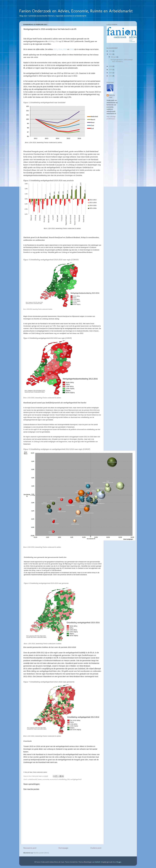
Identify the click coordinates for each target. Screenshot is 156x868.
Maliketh (98, 862)
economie (46, 780)
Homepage (63, 848)
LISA (68, 780)
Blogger (119, 862)
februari (114, 57)
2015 (111, 70)
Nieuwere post (30, 848)
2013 (111, 76)
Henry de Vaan (112, 96)
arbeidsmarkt (33, 780)
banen (40, 780)
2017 (111, 54)
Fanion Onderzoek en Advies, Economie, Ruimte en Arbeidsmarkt (76, 11)
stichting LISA (53, 41)
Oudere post (96, 848)
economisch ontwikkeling (58, 780)
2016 (111, 66)
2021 (111, 51)
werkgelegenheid (76, 780)
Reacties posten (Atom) (41, 853)
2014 (111, 73)
